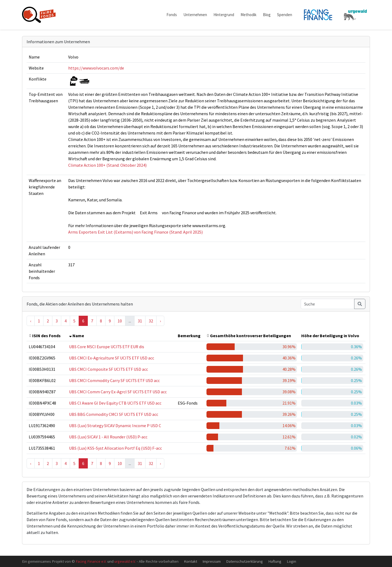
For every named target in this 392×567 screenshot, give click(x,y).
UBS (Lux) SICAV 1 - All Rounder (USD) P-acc (108, 437)
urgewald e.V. (125, 561)
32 (151, 321)
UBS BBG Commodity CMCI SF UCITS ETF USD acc (114, 414)
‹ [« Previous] (31, 321)
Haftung (275, 561)
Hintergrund (224, 15)
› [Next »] (160, 321)
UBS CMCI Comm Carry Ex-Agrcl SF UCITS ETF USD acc (118, 392)
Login (291, 561)
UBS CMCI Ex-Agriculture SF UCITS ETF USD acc (112, 358)
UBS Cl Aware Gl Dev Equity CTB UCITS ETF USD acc (115, 403)
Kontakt (190, 561)
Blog (267, 15)
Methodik (248, 15)
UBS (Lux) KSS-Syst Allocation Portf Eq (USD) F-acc (115, 448)
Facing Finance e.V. (91, 561)
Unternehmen (195, 15)
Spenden (285, 15)
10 (120, 321)
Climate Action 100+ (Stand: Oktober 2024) (107, 165)
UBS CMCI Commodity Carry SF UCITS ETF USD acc (114, 380)
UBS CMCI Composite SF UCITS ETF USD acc (108, 369)
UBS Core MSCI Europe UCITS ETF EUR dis (107, 347)
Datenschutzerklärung (244, 561)
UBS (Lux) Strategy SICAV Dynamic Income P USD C (115, 426)
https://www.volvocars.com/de (96, 68)
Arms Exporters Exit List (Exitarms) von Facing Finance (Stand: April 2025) (135, 232)
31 (140, 321)
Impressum (212, 561)
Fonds (172, 15)
